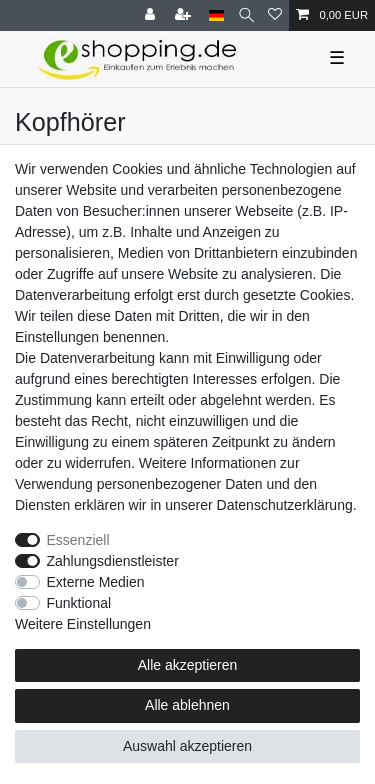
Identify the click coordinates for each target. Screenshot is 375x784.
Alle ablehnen (187, 705)
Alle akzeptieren (188, 665)
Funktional (79, 603)
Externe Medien (96, 582)
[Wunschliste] (275, 15)
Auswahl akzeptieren (187, 746)
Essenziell (78, 540)
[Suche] (246, 15)
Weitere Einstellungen (83, 624)
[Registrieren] (185, 15)
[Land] (216, 15)
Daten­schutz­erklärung (285, 505)
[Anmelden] (152, 15)
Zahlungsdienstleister (113, 561)
